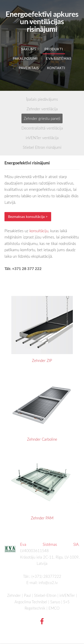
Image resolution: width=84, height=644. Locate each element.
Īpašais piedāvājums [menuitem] (42, 99)
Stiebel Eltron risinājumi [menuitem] (42, 147)
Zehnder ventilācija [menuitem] (42, 109)
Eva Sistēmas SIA (49, 544)
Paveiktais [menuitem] (29, 68)
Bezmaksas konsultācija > (28, 217)
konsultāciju (39, 231)
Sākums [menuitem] (29, 49)
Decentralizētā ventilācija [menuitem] (42, 128)
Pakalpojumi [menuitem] (25, 58)
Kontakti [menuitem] (56, 68)
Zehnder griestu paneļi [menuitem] (42, 118)
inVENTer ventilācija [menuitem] (42, 138)
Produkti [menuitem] (54, 49)
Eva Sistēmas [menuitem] (59, 58)
